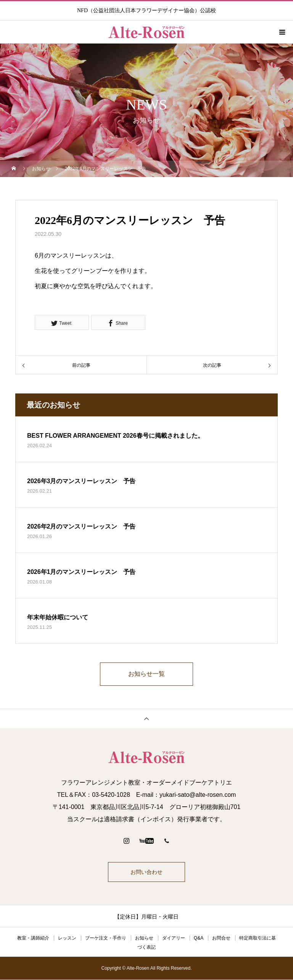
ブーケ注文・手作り (106, 938)
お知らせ (144, 938)
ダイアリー (174, 938)
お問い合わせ (146, 872)
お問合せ (221, 938)
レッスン (67, 938)
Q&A (199, 938)
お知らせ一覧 (146, 674)
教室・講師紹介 (33, 938)
